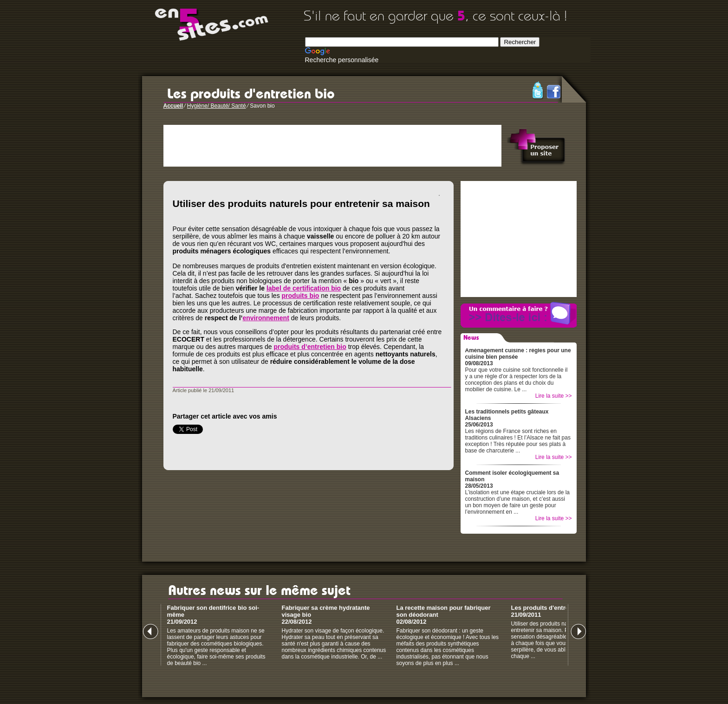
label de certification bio (304, 288)
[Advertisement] (332, 146)
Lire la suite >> (554, 396)
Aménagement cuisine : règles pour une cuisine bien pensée (518, 354)
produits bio (301, 296)
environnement (266, 318)
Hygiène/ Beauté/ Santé (217, 106)
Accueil (173, 106)
